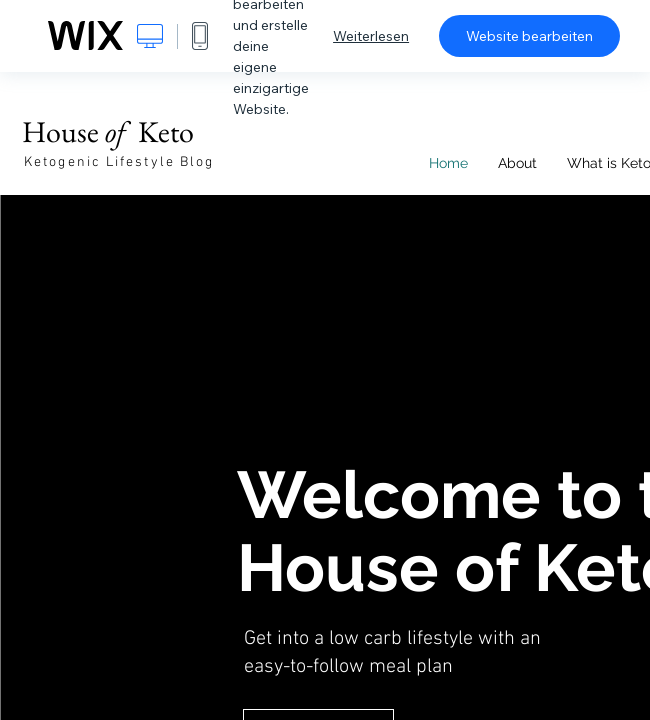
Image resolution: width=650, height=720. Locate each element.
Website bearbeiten (529, 36)
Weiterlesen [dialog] (371, 36)
